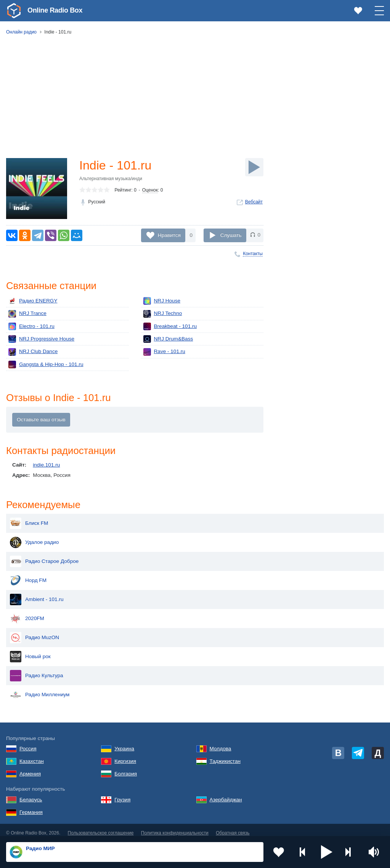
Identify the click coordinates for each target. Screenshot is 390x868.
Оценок (150, 190)
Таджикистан (225, 755)
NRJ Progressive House (41, 339)
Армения (30, 768)
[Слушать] (254, 167)
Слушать (231, 235)
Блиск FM (29, 517)
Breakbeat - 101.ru (170, 326)
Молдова (221, 743)
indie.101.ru (46, 465)
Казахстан (32, 755)
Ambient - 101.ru (37, 593)
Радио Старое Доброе (44, 555)
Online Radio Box (55, 10)
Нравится (169, 235)
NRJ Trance (27, 314)
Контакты (253, 254)
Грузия (122, 794)
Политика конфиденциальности (175, 827)
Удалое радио (34, 536)
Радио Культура (37, 670)
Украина (124, 743)
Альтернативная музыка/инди (111, 179)
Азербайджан (226, 794)
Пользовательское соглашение (101, 827)
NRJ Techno (163, 314)
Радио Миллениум (40, 689)
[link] (14, 11)
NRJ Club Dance (33, 352)
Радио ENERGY (33, 301)
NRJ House (162, 301)
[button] (327, 852)
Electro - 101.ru (31, 326)
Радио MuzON (35, 631)
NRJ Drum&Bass (168, 339)
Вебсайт (254, 202)
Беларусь (31, 794)
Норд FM (28, 574)
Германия (31, 806)
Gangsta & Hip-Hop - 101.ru (46, 364)
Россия (28, 743)
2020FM (27, 612)
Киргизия (125, 755)
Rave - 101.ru (164, 352)
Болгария (126, 768)
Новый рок (30, 651)
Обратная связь (233, 827)
